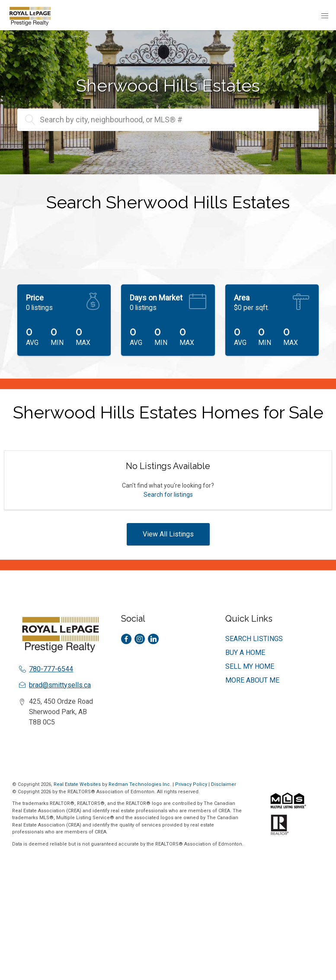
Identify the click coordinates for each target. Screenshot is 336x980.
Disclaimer (224, 784)
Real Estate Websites (78, 784)
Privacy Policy (191, 784)
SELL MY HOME (250, 666)
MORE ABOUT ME (252, 680)
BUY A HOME (245, 653)
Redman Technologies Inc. (141, 784)
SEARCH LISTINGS (254, 639)
